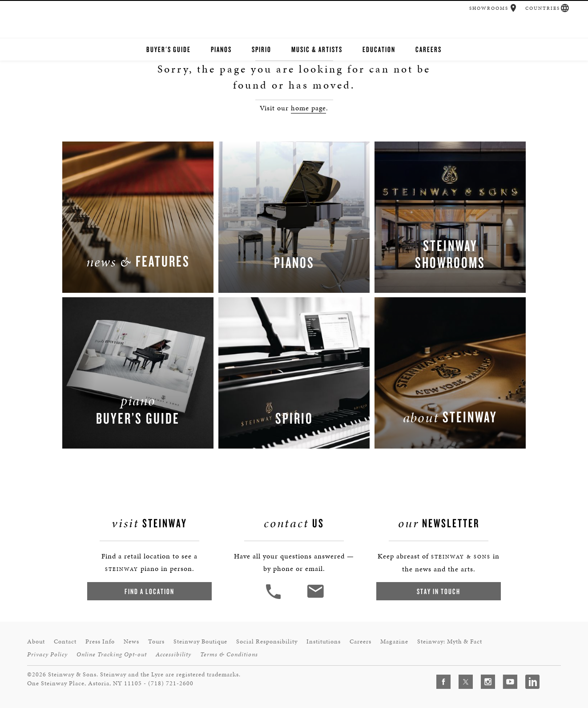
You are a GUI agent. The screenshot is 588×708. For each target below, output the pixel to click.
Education (379, 49)
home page (308, 108)
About (36, 641)
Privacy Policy (47, 654)
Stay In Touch (439, 591)
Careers (429, 49)
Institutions (324, 641)
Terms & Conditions (229, 654)
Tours (156, 641)
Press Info (100, 641)
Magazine (394, 641)
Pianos (221, 49)
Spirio (262, 49)
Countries (543, 8)
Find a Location (149, 591)
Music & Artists (317, 49)
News (131, 641)
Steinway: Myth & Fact (450, 641)
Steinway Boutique (200, 641)
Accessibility (173, 654)
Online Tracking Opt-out (112, 654)
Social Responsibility (267, 641)
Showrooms (489, 8)
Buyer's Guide (169, 49)
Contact (65, 641)
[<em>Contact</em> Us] (315, 598)
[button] (513, 8)
